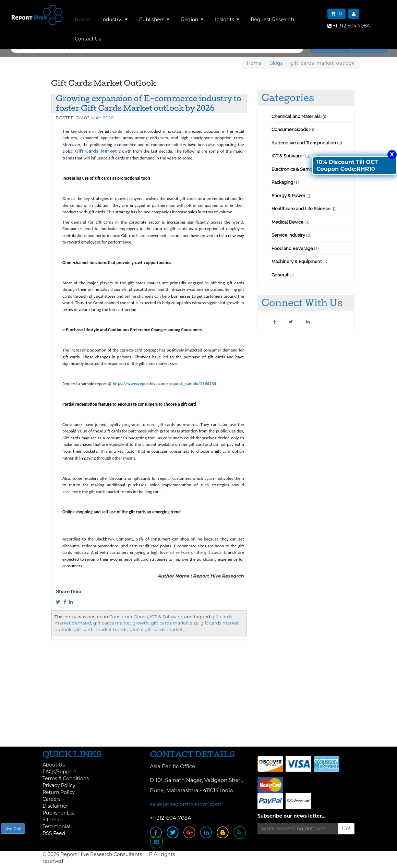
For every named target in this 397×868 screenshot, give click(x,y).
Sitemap (53, 820)
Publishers (154, 20)
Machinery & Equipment (297, 261)
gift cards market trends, (101, 629)
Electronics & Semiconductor (302, 169)
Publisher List (59, 813)
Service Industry (288, 235)
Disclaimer (55, 806)
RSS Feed (54, 833)
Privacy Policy (59, 785)
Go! (346, 829)
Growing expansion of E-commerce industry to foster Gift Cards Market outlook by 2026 (149, 103)
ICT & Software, (167, 617)
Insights (227, 20)
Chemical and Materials (296, 116)
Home (82, 20)
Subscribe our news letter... (292, 816)
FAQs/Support (59, 772)
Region (192, 20)
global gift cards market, (157, 629)
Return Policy (59, 792)
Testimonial (56, 827)
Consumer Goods (290, 129)
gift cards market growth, (122, 623)
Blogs (276, 63)
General (280, 275)
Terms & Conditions (66, 778)
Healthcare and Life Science (302, 209)
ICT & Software (287, 156)
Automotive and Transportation (304, 143)
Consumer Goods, (129, 617)
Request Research (272, 20)
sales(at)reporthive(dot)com (186, 804)
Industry (114, 20)
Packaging (282, 182)
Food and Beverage (292, 248)
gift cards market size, (175, 623)
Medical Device (287, 222)
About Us (54, 765)
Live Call (13, 828)
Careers (52, 799)
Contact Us (88, 39)
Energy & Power (288, 196)
